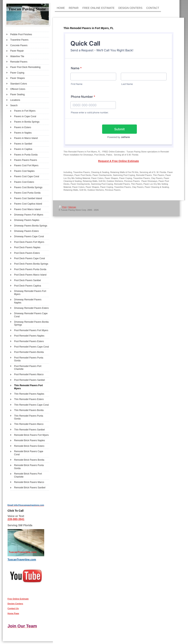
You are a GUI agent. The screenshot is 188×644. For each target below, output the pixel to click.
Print (63, 207)
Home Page (13, 613)
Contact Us (13, 608)
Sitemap (72, 207)
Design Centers (15, 604)
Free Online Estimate (18, 599)
